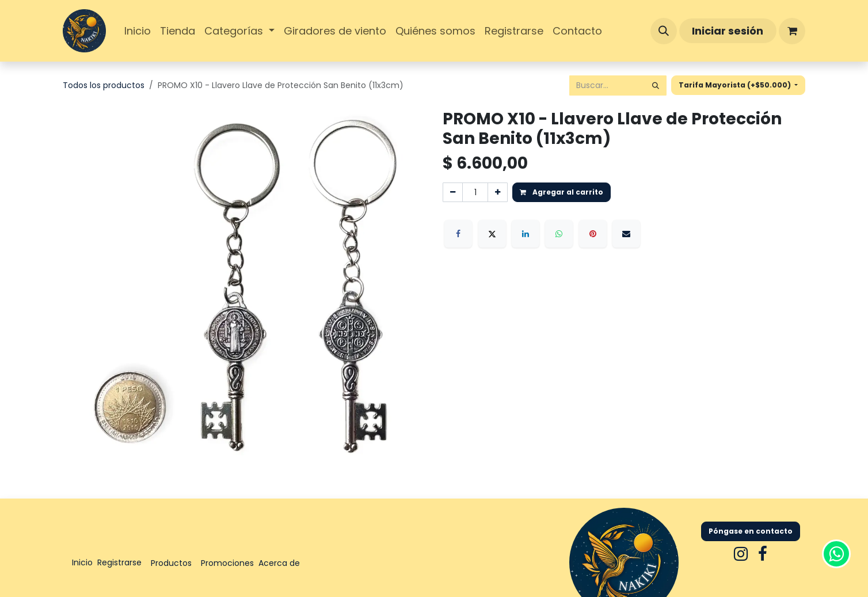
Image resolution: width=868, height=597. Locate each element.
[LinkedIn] (526, 234)
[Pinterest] (593, 234)
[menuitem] (138, 31)
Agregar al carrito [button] (561, 192)
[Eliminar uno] (453, 192)
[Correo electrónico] (626, 234)
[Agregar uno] (498, 192)
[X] (492, 234)
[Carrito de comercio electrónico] (792, 31)
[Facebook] (458, 234)
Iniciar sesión (728, 31)
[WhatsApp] (559, 234)
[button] (664, 31)
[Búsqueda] (656, 85)
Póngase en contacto (751, 531)
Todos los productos (104, 85)
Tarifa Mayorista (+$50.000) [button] (736, 85)
